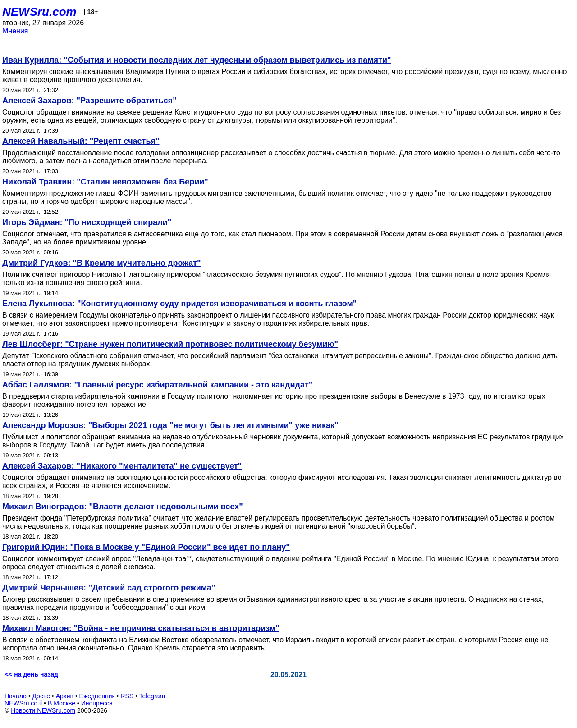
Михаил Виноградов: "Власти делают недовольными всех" (123, 507)
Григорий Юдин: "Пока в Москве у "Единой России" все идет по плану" (146, 547)
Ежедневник (97, 696)
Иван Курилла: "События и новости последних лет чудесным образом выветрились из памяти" (197, 60)
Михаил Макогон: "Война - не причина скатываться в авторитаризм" (141, 628)
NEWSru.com (39, 12)
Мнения (15, 31)
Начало (16, 696)
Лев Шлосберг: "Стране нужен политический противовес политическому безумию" (170, 344)
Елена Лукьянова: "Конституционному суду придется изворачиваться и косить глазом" (179, 304)
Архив (65, 696)
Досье (41, 696)
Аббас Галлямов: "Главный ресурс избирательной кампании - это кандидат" (157, 385)
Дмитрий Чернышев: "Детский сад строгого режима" (109, 588)
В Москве (62, 703)
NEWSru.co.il (23, 703)
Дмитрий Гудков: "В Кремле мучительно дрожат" (102, 263)
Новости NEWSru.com (43, 710)
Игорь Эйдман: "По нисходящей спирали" (87, 222)
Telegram (152, 696)
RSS (127, 696)
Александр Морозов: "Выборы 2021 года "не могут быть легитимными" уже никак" (170, 425)
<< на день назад (32, 674)
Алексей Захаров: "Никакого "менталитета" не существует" (122, 466)
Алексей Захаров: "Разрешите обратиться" (89, 101)
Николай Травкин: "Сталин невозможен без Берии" (105, 182)
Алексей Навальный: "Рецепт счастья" (81, 141)
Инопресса (97, 703)
